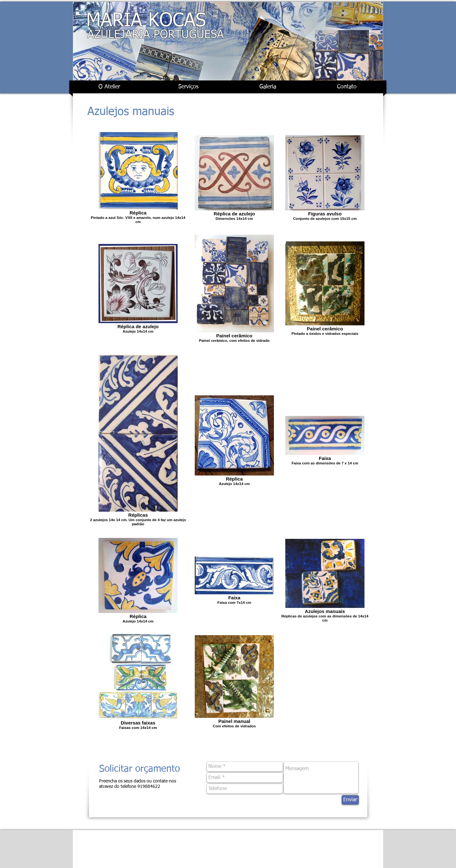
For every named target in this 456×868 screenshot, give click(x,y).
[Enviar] (350, 800)
